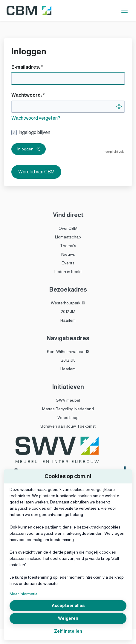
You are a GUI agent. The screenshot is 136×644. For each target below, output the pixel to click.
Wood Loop (68, 417)
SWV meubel (68, 400)
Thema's (68, 246)
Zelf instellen (68, 631)
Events (68, 263)
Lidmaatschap (68, 237)
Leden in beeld (68, 272)
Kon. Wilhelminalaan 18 (68, 352)
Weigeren (68, 618)
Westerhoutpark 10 (68, 303)
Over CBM (68, 228)
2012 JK (68, 360)
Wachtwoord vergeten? (36, 118)
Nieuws (68, 254)
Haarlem (68, 320)
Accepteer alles (68, 606)
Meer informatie (24, 594)
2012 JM (68, 312)
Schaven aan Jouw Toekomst (68, 426)
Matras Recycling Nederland (68, 409)
